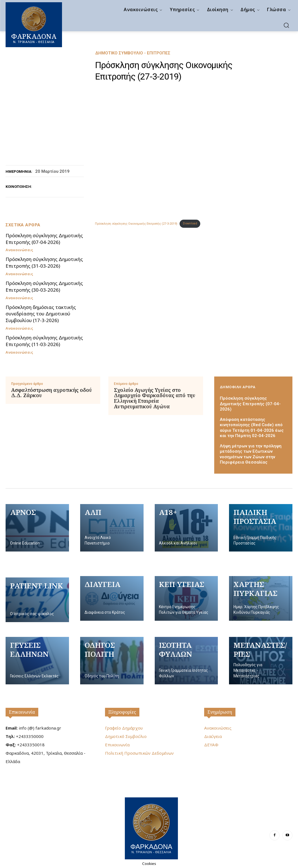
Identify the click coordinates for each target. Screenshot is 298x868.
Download (190, 223)
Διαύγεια (213, 736)
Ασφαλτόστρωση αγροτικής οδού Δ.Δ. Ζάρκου (52, 393)
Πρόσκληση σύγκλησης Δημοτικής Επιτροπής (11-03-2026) (44, 341)
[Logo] (151, 828)
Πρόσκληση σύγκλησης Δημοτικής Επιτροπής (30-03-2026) (44, 286)
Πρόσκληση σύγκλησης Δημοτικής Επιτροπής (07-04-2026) (44, 239)
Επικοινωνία (22, 712)
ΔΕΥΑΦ (211, 745)
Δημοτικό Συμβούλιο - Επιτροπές (133, 53)
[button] (286, 25)
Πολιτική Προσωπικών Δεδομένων (139, 753)
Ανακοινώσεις (19, 250)
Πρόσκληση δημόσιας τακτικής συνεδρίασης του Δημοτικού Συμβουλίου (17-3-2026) (41, 314)
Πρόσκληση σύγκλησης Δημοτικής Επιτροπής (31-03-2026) (44, 262)
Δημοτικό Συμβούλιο (126, 736)
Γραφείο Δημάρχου (124, 728)
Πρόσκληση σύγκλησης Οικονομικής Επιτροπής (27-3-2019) (136, 223)
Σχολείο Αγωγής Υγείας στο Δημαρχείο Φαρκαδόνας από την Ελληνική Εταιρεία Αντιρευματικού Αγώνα (155, 398)
